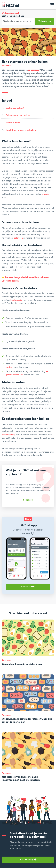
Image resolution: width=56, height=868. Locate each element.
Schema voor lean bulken (18, 115)
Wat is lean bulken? (15, 108)
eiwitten (9, 367)
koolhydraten (17, 300)
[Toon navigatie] (52, 5)
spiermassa (34, 70)
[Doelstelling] (18, 21)
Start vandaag (28, 859)
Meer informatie (28, 587)
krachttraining (9, 435)
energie (45, 194)
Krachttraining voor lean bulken (21, 130)
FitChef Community (11, 5)
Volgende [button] (45, 21)
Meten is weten (13, 123)
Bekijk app (28, 500)
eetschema (18, 375)
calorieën (18, 238)
